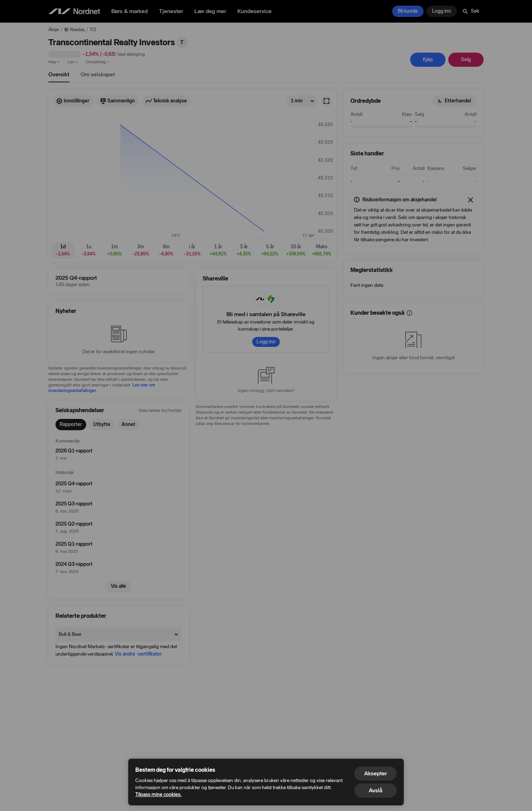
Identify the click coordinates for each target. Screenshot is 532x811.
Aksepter (376, 773)
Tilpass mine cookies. (158, 795)
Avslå (376, 790)
